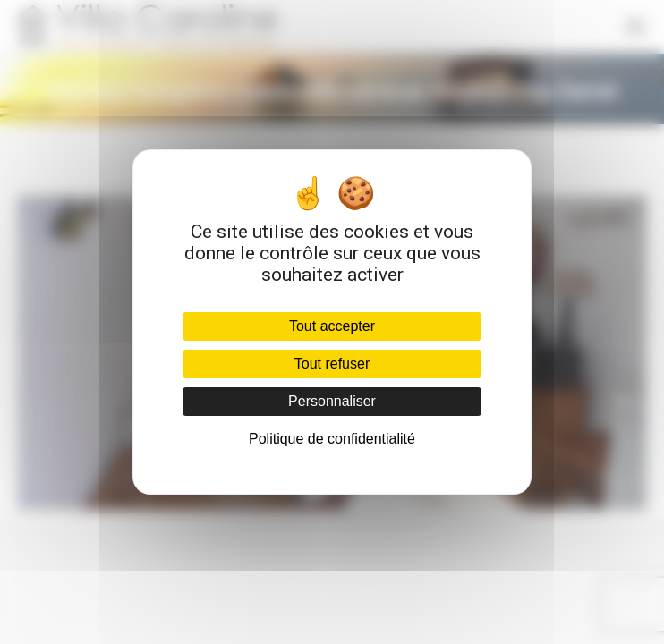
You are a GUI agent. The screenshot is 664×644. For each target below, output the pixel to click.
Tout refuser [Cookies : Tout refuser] (332, 364)
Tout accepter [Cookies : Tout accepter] (332, 326)
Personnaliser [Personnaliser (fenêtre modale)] (332, 401)
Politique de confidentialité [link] (332, 439)
